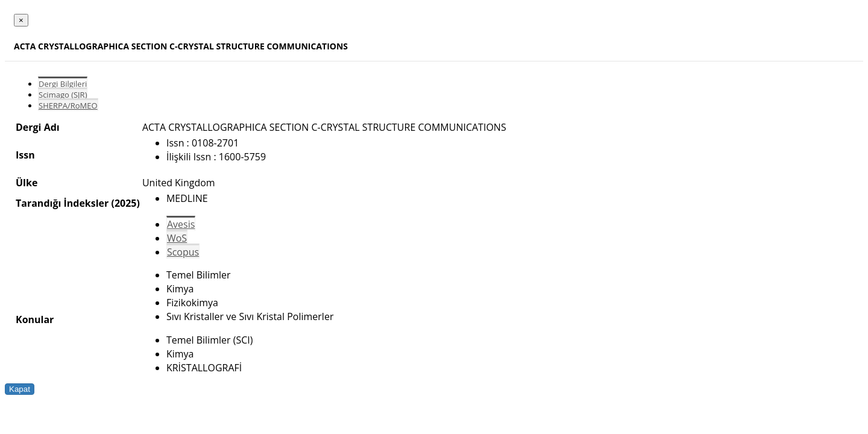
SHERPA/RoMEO (68, 105)
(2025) (125, 203)
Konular (35, 319)
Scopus (183, 252)
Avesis (181, 224)
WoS (177, 238)
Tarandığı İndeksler (62, 203)
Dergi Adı (38, 127)
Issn (25, 155)
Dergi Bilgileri (63, 84)
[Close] (21, 20)
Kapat (20, 389)
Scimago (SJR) (63, 95)
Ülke (27, 183)
